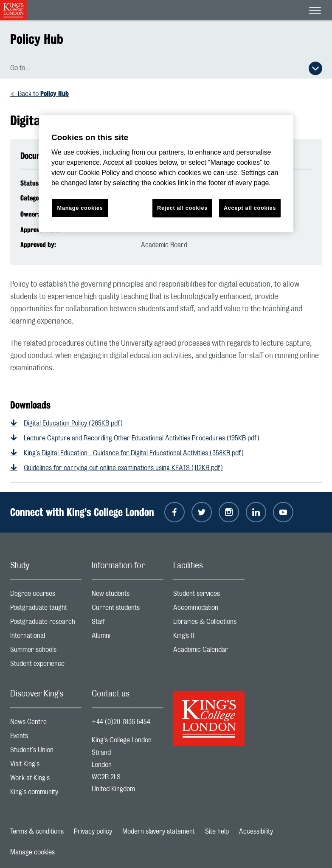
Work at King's (46, 780)
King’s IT (209, 638)
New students (127, 596)
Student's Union (46, 752)
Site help (217, 831)
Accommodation (209, 610)
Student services (209, 596)
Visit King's (46, 766)
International (46, 638)
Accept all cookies (250, 208)
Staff (127, 624)
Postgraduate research (46, 624)
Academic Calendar (209, 652)
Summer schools (46, 652)
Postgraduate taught (46, 610)
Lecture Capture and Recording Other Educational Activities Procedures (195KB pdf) (142, 438)
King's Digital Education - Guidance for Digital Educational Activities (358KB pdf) (134, 453)
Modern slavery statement (159, 831)
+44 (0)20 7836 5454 (121, 722)
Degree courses (46, 596)
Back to (43, 94)
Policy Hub (37, 39)
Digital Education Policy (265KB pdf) (73, 423)
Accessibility (256, 831)
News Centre (46, 724)
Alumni (127, 638)
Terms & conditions (37, 831)
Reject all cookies (182, 208)
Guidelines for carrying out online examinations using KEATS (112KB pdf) (123, 468)
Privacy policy (93, 831)
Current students (127, 610)
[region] (166, 174)
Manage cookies (32, 852)
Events (46, 738)
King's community (46, 794)
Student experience (46, 666)
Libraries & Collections (209, 624)
